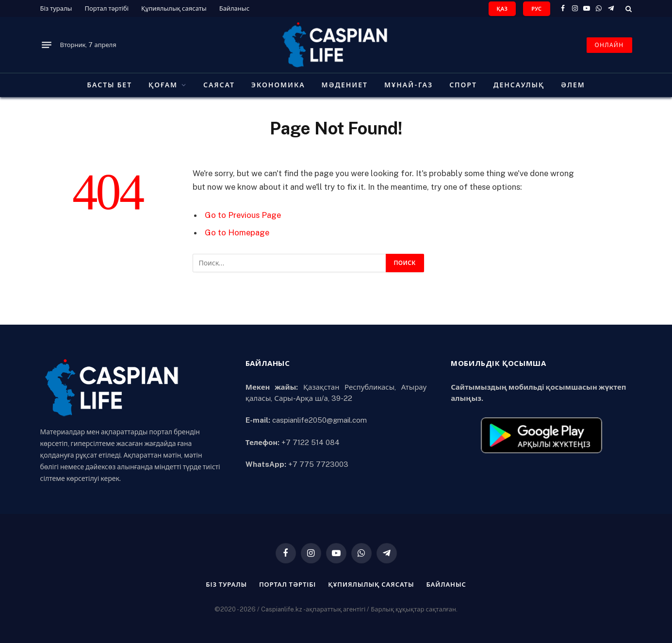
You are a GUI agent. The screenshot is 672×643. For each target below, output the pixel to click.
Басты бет (109, 85)
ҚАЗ (502, 9)
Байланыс (234, 8)
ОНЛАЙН (609, 45)
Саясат (219, 85)
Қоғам (163, 85)
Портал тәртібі (107, 8)
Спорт (463, 85)
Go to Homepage (237, 232)
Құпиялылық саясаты (174, 8)
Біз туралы (56, 8)
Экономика (278, 85)
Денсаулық (519, 85)
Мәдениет (345, 85)
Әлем (573, 85)
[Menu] (47, 45)
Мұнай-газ (409, 85)
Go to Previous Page (243, 215)
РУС (536, 9)
